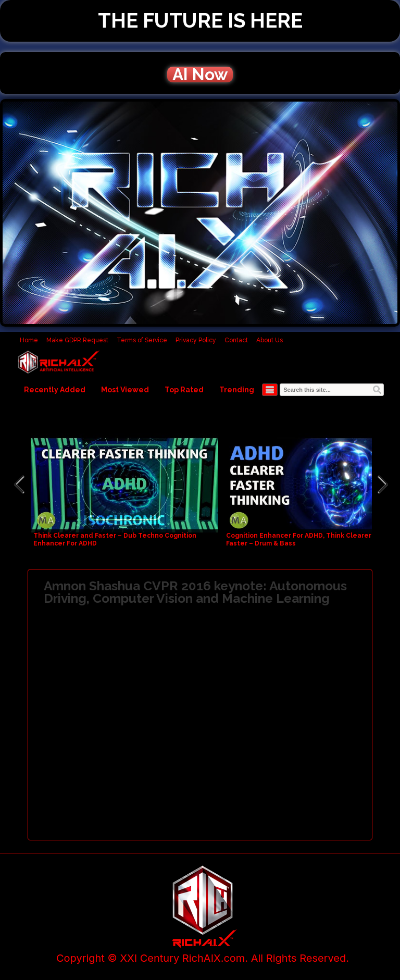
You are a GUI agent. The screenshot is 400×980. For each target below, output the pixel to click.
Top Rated (184, 390)
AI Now (200, 75)
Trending (237, 390)
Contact (236, 340)
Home (29, 340)
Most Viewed (125, 390)
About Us (270, 340)
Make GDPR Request (77, 340)
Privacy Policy (196, 340)
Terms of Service (142, 340)
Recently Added (55, 390)
